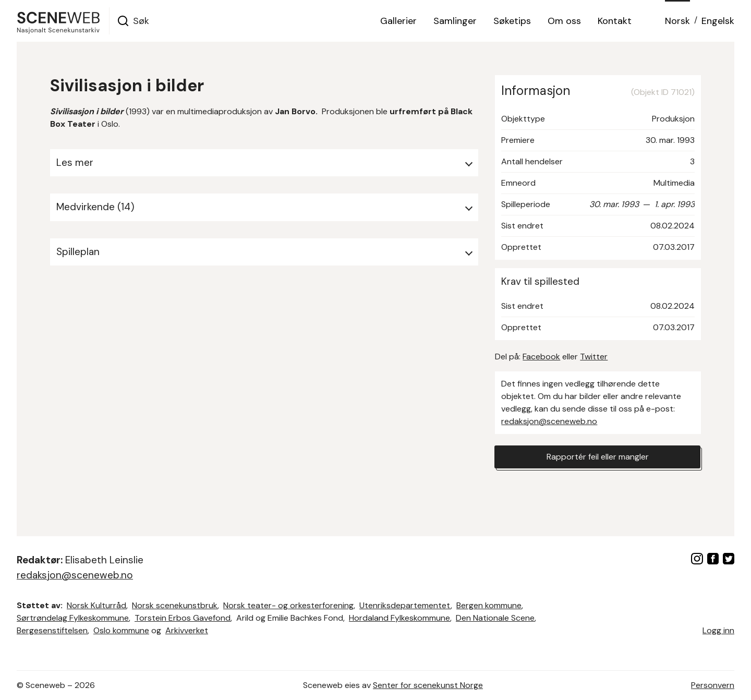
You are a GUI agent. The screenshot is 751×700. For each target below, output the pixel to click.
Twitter (594, 357)
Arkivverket (187, 630)
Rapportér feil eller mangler (598, 457)
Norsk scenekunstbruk (175, 605)
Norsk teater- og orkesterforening (288, 605)
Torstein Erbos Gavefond (183, 618)
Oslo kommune (121, 630)
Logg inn (718, 630)
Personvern (713, 685)
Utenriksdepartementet (405, 605)
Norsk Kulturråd (96, 605)
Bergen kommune (489, 605)
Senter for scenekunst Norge (428, 685)
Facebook (541, 357)
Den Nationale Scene (495, 618)
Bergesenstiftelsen (52, 630)
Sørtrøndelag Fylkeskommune (73, 618)
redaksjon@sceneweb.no (549, 421)
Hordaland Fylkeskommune (399, 618)
